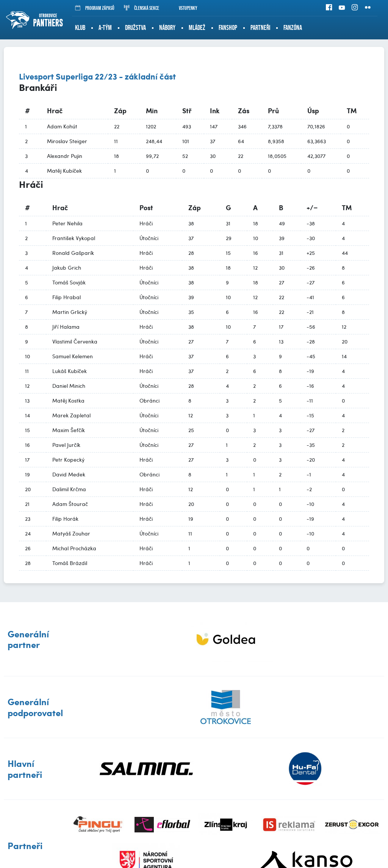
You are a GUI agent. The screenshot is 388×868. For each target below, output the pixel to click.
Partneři (260, 28)
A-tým (105, 28)
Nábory (167, 28)
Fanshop (228, 28)
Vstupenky (183, 8)
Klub (80, 28)
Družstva (135, 28)
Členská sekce (142, 8)
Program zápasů (95, 8)
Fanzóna (293, 28)
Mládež (197, 28)
